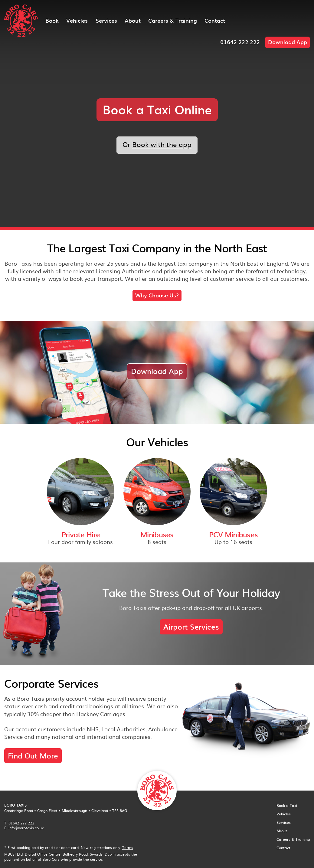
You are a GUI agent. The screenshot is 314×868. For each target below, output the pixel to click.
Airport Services (191, 627)
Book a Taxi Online (157, 109)
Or (157, 144)
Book (52, 20)
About (133, 20)
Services (106, 20)
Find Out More (33, 755)
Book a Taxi (287, 805)
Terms (128, 847)
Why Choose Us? (157, 295)
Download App (288, 42)
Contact (215, 20)
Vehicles (77, 20)
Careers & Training (173, 20)
